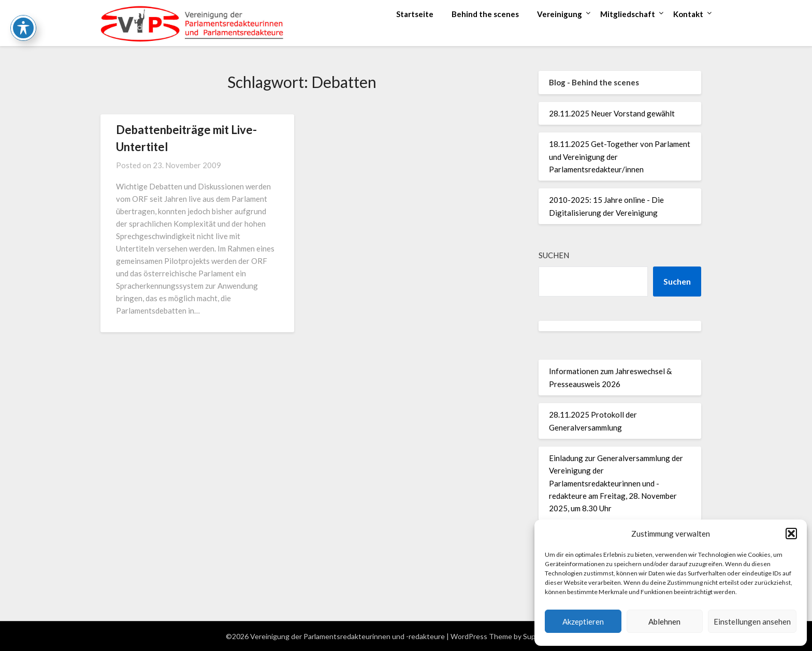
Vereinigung (560, 14)
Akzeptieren (583, 622)
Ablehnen (664, 622)
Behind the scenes (485, 14)
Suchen (554, 255)
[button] (791, 534)
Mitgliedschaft (628, 14)
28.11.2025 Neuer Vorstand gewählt (612, 113)
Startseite (415, 14)
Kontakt (688, 14)
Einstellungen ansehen (752, 622)
